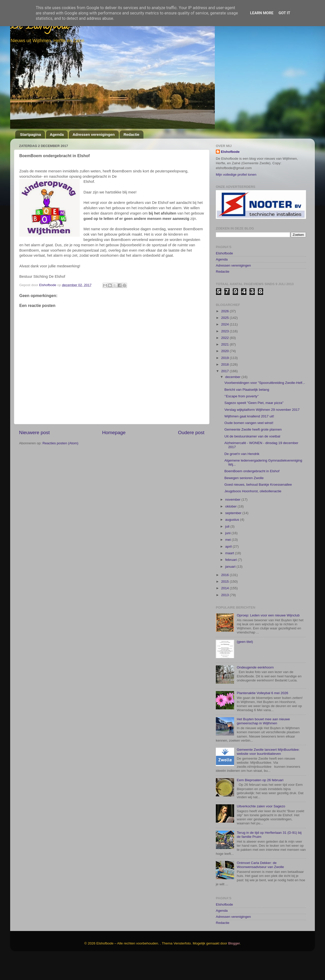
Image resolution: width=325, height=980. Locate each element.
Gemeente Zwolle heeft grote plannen (253, 454)
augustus (233, 544)
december (233, 401)
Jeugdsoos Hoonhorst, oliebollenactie (253, 515)
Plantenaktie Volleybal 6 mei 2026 (262, 717)
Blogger (234, 967)
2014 (225, 612)
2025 (225, 342)
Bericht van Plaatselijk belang (247, 413)
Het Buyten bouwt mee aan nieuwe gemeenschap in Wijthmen (263, 745)
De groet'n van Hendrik (242, 478)
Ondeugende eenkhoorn (255, 691)
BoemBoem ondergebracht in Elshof (252, 495)
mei (229, 564)
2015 (225, 605)
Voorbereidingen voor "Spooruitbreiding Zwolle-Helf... (265, 407)
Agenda (57, 134)
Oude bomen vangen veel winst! (249, 447)
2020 (225, 375)
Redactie (131, 134)
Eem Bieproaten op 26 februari (260, 804)
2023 (225, 355)
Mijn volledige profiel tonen (236, 175)
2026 (225, 335)
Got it (284, 13)
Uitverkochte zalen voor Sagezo (261, 830)
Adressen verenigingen (94, 134)
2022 (225, 362)
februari (232, 584)
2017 (225, 395)
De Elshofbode (40, 27)
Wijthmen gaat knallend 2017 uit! (249, 440)
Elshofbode (230, 152)
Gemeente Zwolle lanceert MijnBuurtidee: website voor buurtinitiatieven (268, 775)
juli (228, 550)
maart (230, 577)
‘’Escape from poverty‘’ (242, 420)
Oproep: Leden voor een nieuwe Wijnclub (268, 639)
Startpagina (31, 134)
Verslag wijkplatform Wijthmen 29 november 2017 (262, 434)
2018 (225, 388)
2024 (225, 348)
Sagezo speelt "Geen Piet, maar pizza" (254, 427)
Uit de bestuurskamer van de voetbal (252, 460)
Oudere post (191, 432)
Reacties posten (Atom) (60, 443)
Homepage (114, 432)
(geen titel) (245, 666)
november (233, 524)
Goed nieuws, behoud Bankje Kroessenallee (258, 508)
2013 (225, 619)
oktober (231, 530)
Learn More (262, 13)
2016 (225, 599)
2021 (225, 368)
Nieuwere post (34, 432)
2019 (225, 382)
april (229, 570)
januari (231, 590)
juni (228, 557)
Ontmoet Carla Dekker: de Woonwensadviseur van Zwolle (260, 889)
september (234, 537)
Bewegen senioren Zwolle (244, 502)
